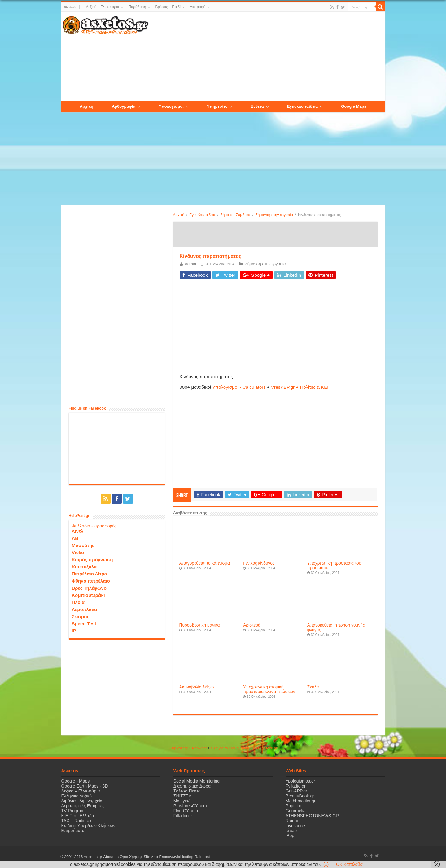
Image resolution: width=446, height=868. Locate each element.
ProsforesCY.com (190, 806)
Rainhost (294, 821)
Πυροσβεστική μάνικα (200, 625)
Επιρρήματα (73, 831)
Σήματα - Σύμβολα (235, 215)
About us (111, 857)
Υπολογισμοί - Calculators (239, 387)
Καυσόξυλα (84, 567)
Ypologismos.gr (300, 781)
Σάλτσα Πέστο (187, 791)
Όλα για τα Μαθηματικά (230, 748)
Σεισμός (81, 616)
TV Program (73, 811)
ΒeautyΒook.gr (265, 748)
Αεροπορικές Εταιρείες (83, 806)
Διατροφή (198, 7)
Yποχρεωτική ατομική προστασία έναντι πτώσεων (269, 689)
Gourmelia (296, 811)
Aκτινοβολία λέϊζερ (197, 687)
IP (74, 631)
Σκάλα (313, 687)
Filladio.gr (183, 816)
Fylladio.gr (296, 786)
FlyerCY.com (186, 811)
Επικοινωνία (169, 857)
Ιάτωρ (291, 831)
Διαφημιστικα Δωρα (192, 786)
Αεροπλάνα (85, 609)
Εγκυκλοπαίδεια (202, 215)
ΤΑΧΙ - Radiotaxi (77, 821)
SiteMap (151, 857)
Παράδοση (137, 7)
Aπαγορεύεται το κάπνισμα (205, 563)
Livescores (296, 826)
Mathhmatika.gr (300, 801)
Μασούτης (83, 545)
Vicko (78, 552)
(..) (326, 864)
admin (191, 264)
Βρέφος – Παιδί (168, 7)
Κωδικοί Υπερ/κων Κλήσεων (88, 826)
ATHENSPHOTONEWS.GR (312, 816)
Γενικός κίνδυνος (259, 563)
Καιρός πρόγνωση (92, 560)
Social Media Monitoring (197, 781)
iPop (290, 835)
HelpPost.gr (178, 748)
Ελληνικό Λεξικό (77, 796)
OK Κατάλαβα (349, 864)
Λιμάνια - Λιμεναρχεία (82, 801)
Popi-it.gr (199, 748)
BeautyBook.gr (300, 796)
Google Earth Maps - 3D (85, 786)
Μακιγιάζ (182, 801)
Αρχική (179, 215)
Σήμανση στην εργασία (274, 215)
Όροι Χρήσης (131, 857)
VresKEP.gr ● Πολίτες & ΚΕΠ (301, 387)
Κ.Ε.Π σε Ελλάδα (78, 816)
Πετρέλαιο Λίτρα (90, 574)
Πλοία (78, 602)
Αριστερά (252, 625)
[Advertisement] (266, 57)
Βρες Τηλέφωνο (89, 588)
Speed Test (84, 624)
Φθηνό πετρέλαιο (91, 581)
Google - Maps (76, 781)
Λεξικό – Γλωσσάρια (102, 7)
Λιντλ (78, 531)
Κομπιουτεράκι (88, 595)
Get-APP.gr (296, 791)
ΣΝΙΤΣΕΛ (183, 796)
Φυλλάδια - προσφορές (94, 526)
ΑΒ (75, 538)
